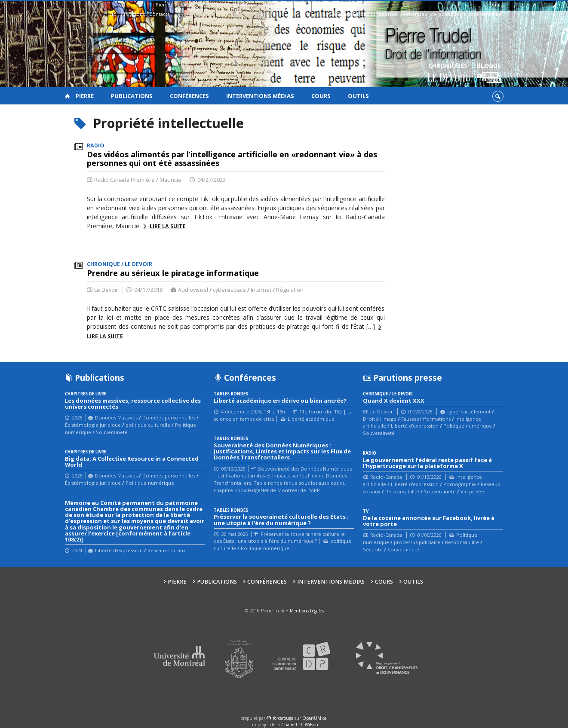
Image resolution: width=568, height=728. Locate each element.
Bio (112, 14)
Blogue (489, 73)
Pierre (163, 5)
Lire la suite (168, 226)
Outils (496, 5)
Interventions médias (266, 5)
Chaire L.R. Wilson (300, 725)
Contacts (159, 14)
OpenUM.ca (314, 718)
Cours (302, 5)
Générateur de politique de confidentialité (452, 14)
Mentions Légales (307, 611)
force (283, 718)
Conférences (222, 5)
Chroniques (448, 73)
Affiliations (133, 14)
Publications (189, 5)
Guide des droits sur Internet (364, 14)
